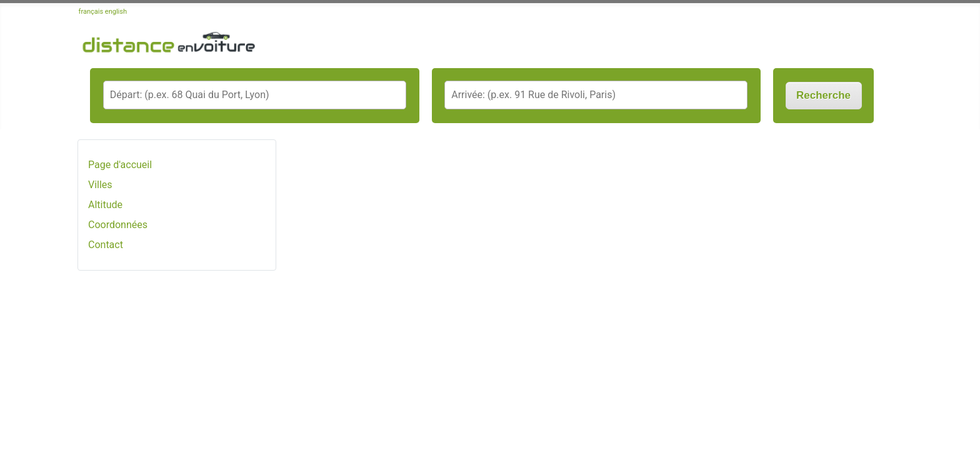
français (91, 12)
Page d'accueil (120, 165)
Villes (100, 185)
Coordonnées (118, 225)
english (116, 12)
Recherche (823, 95)
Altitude (105, 205)
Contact (106, 245)
